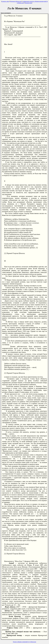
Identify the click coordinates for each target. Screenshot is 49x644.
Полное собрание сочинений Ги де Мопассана (24, 642)
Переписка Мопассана (16, 1)
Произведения (28, 3)
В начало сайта (5, 1)
